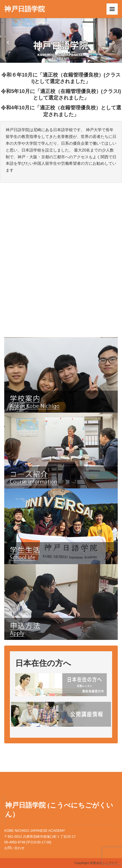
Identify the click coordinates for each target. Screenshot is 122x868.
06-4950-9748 (15, 842)
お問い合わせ (14, 848)
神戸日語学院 (25, 9)
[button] (9, 40)
